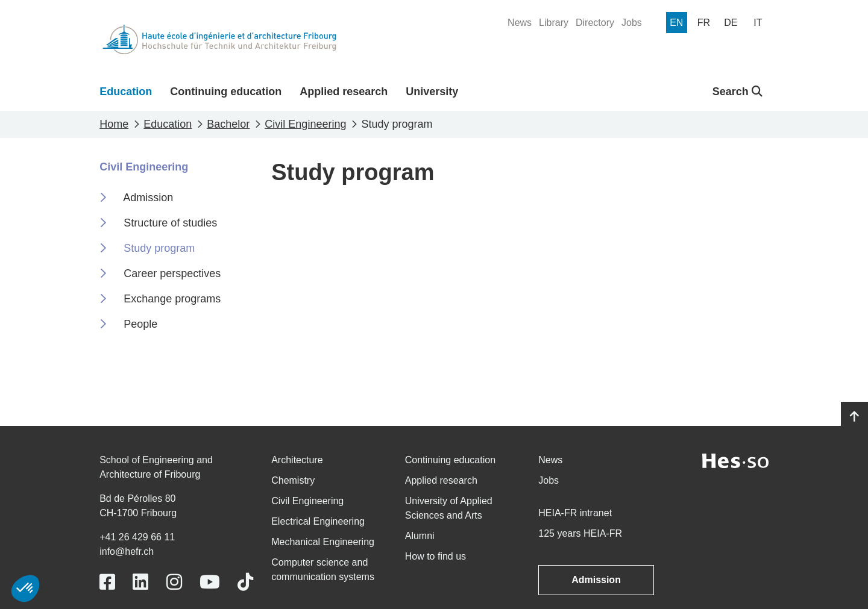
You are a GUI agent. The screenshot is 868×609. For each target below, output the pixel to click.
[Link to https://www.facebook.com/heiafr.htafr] (107, 582)
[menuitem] (520, 23)
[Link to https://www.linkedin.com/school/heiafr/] (140, 582)
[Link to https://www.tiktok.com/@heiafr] (245, 582)
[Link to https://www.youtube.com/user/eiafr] (210, 582)
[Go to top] (854, 417)
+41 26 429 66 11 (137, 537)
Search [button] (737, 92)
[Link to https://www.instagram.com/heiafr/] (174, 582)
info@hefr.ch (127, 551)
